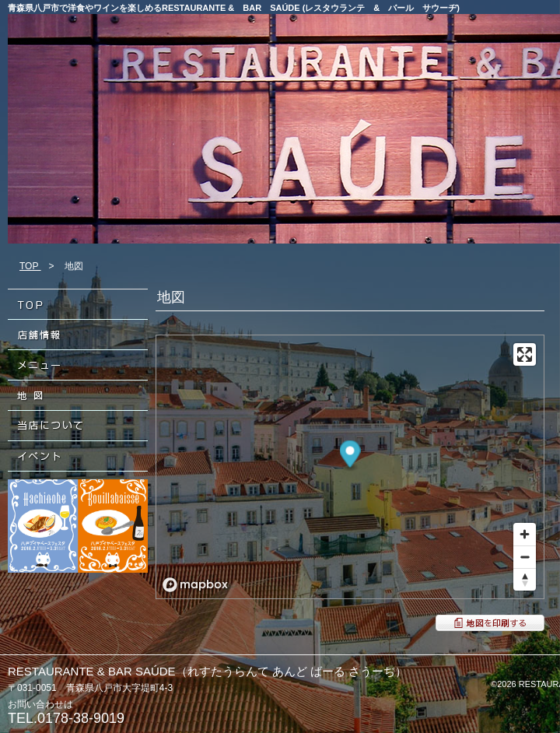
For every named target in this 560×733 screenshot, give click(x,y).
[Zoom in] (525, 534)
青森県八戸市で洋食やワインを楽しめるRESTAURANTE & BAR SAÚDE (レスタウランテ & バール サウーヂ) (234, 8)
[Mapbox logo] (195, 585)
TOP (30, 266)
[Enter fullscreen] (525, 354)
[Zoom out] (525, 557)
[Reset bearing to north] (525, 579)
